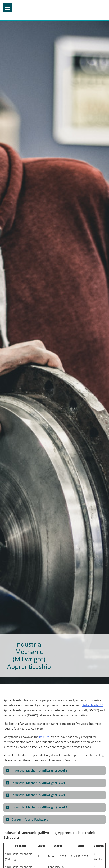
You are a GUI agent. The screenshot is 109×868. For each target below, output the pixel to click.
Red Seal (45, 737)
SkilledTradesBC (93, 705)
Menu (8, 8)
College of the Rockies (53, 10)
